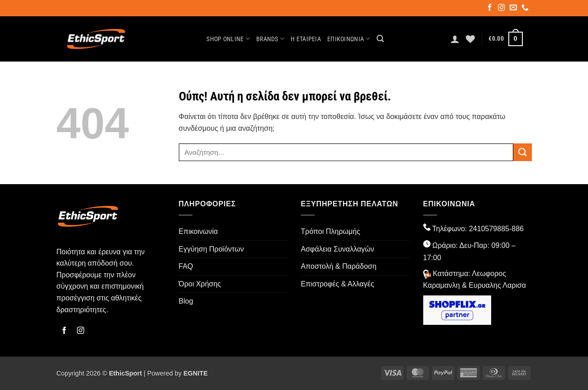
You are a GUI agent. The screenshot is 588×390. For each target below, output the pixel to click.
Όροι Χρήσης (200, 284)
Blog (186, 301)
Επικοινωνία (349, 39)
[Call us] (526, 9)
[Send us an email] (514, 9)
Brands (270, 39)
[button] (380, 39)
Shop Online (228, 39)
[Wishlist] (470, 39)
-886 (516, 229)
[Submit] (522, 152)
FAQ (186, 266)
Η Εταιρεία (306, 39)
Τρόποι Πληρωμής (331, 231)
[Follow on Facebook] (490, 9)
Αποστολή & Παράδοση (339, 266)
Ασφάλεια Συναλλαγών (338, 249)
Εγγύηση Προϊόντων (211, 249)
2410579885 (489, 229)
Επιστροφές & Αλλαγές (338, 284)
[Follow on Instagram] (502, 9)
